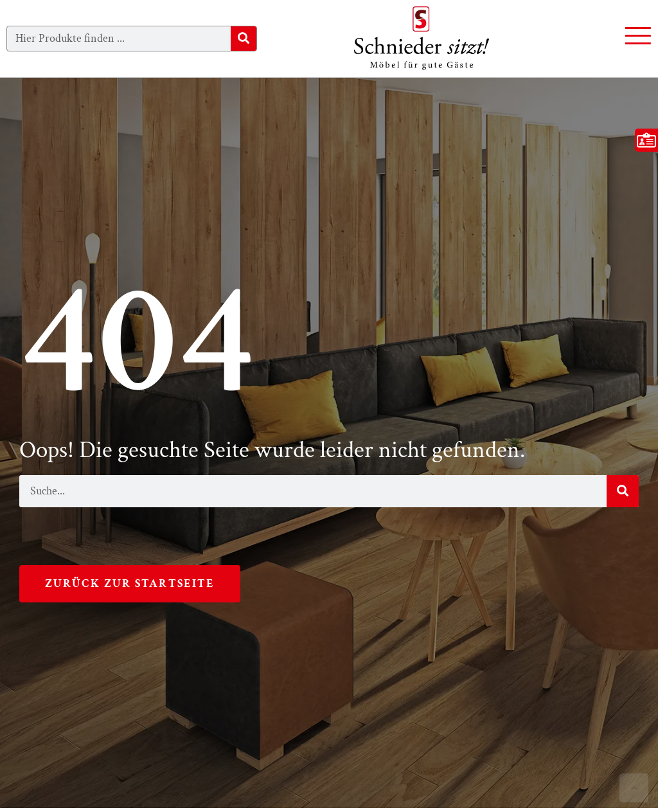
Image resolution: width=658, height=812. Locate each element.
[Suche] (244, 39)
